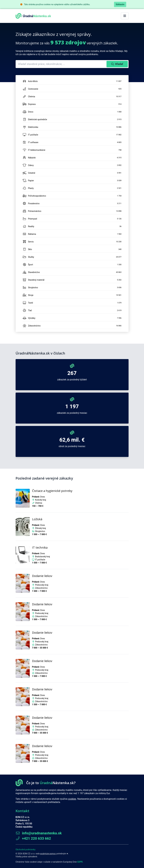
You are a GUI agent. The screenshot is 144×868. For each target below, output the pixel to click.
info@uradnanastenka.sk (39, 833)
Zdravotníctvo (41, 588)
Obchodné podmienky (26, 849)
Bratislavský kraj (42, 557)
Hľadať (117, 64)
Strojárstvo (40, 531)
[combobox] (61, 64)
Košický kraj (40, 500)
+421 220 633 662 (33, 838)
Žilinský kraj (40, 528)
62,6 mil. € (72, 440)
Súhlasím (120, 4)
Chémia (39, 503)
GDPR (80, 862)
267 (72, 373)
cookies (72, 799)
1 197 (72, 407)
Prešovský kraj (42, 585)
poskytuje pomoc (48, 854)
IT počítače (40, 560)
